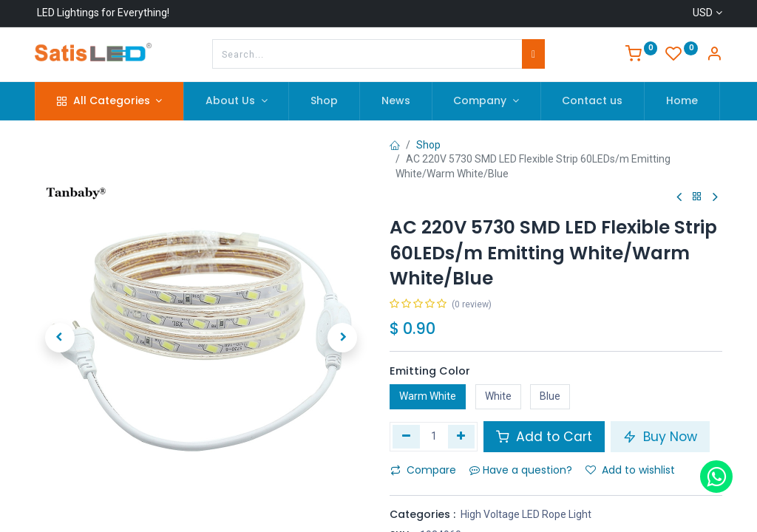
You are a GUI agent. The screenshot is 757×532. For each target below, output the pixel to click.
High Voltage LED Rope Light (526, 514)
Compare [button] (423, 470)
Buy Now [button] (660, 437)
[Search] (533, 54)
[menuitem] (324, 101)
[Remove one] (406, 437)
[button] (60, 338)
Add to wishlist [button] (630, 470)
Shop (428, 145)
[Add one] (462, 437)
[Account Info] (714, 55)
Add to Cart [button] (544, 437)
